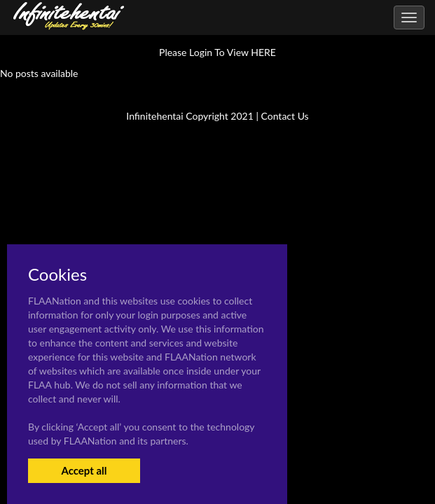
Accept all (84, 470)
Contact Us (285, 116)
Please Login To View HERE (217, 52)
